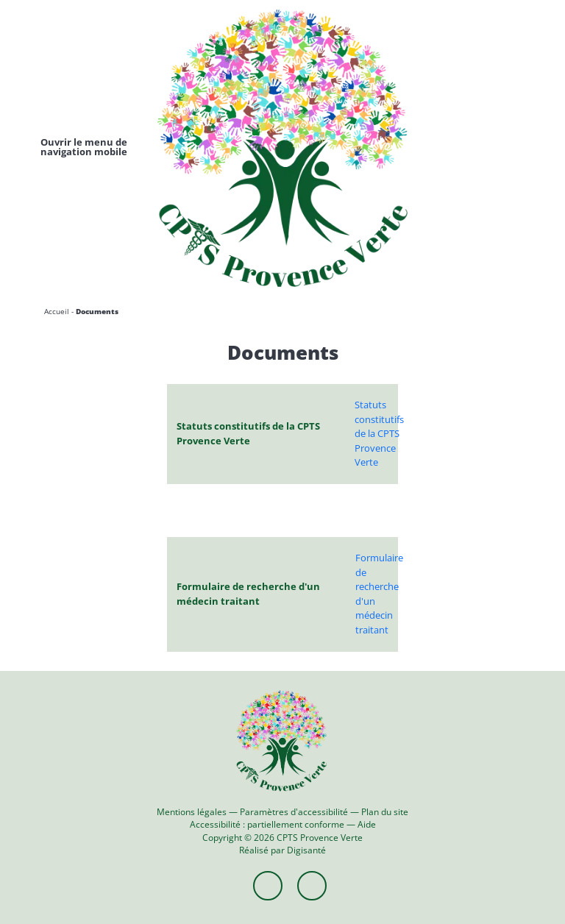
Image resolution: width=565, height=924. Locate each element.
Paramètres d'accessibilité (294, 811)
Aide (367, 824)
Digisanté (306, 850)
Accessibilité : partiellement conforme (267, 824)
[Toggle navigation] (84, 147)
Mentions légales (192, 811)
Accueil (57, 311)
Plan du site (385, 811)
